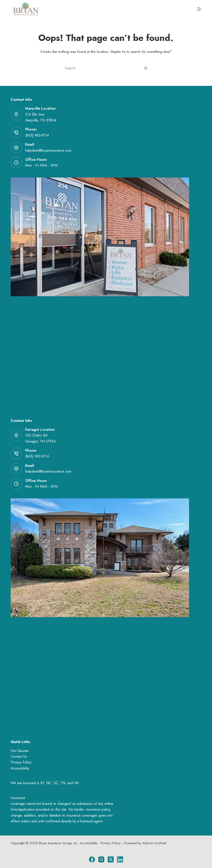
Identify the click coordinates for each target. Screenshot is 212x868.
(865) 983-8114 (37, 135)
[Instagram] (101, 859)
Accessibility (20, 768)
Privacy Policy (21, 762)
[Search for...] (101, 68)
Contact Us (19, 756)
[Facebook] (92, 859)
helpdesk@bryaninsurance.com (48, 150)
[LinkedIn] (120, 859)
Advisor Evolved (154, 843)
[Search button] (146, 68)
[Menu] (199, 9)
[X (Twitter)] (111, 859)
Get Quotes (20, 751)
